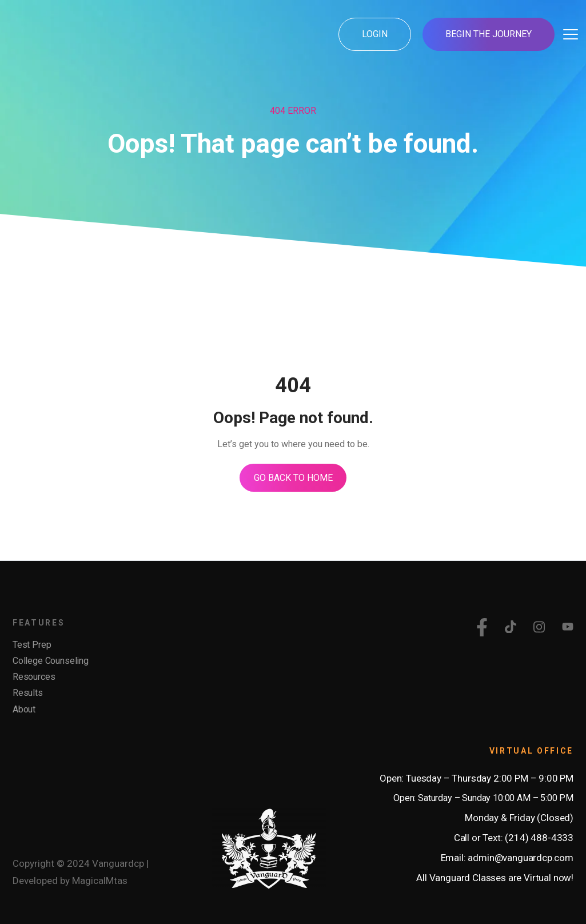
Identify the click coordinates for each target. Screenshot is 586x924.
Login (375, 34)
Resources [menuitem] (34, 677)
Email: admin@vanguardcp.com (507, 858)
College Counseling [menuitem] (51, 661)
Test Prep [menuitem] (32, 645)
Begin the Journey (489, 34)
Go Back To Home (293, 478)
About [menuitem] (24, 709)
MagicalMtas (100, 881)
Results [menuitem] (28, 693)
